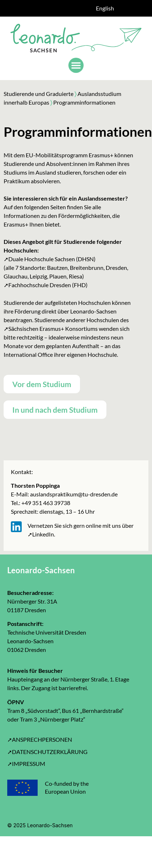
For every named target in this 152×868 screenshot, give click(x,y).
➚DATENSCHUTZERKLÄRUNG (47, 752)
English (105, 8)
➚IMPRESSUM (26, 764)
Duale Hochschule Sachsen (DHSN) (52, 259)
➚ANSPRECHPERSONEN (40, 739)
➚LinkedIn (41, 534)
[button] (76, 65)
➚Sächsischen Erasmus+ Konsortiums (51, 328)
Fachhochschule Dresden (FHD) (48, 285)
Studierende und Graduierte (39, 94)
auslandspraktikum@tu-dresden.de (73, 494)
